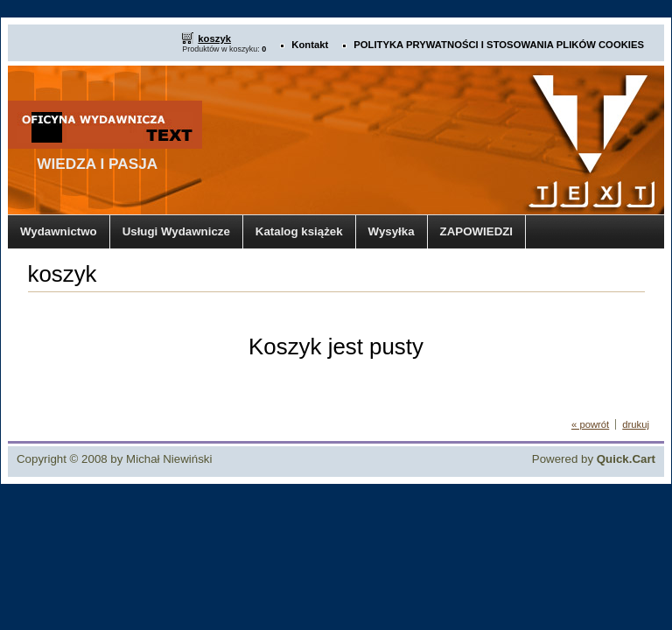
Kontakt (310, 45)
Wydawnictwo (59, 231)
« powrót (590, 424)
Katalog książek (299, 231)
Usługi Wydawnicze (176, 231)
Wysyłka (392, 231)
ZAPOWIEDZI (476, 231)
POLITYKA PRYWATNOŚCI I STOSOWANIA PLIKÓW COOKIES (499, 45)
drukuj (636, 424)
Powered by (594, 459)
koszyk (214, 38)
